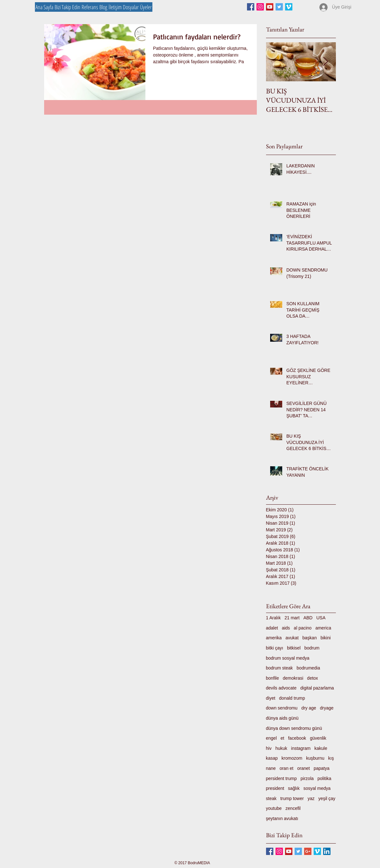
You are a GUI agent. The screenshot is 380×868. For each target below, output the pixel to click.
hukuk (281, 748)
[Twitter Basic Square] (279, 7)
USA (321, 618)
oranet (303, 768)
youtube (274, 808)
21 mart (292, 618)
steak (271, 798)
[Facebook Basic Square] (251, 7)
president (275, 788)
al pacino (303, 628)
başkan (310, 638)
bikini (326, 638)
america (323, 628)
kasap (272, 758)
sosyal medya (317, 788)
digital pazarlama (317, 688)
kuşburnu (315, 758)
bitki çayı (275, 648)
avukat (292, 638)
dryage (327, 708)
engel (271, 738)
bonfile (273, 678)
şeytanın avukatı (282, 818)
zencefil (293, 808)
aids (286, 628)
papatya (322, 768)
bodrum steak (280, 668)
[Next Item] (326, 62)
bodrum (312, 648)
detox (312, 678)
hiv (269, 748)
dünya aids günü (282, 718)
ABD (308, 618)
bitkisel (294, 648)
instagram (301, 748)
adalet (272, 628)
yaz (311, 798)
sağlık (294, 788)
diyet (271, 698)
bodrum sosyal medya (288, 658)
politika (324, 778)
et (283, 738)
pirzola (307, 778)
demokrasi (293, 678)
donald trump (292, 698)
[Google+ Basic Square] (308, 851)
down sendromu (282, 708)
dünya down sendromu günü (294, 728)
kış (331, 758)
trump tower (292, 798)
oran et (287, 768)
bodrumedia (308, 668)
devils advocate (281, 688)
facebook (297, 738)
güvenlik (318, 738)
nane (271, 768)
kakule (321, 748)
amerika (274, 638)
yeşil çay (327, 798)
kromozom (292, 758)
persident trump (281, 778)
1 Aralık (273, 618)
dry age (309, 708)
